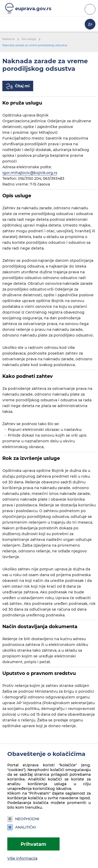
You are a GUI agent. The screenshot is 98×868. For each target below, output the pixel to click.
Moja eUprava (90, 24)
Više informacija (22, 858)
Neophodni (23, 819)
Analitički (22, 827)
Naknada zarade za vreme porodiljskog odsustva (35, 45)
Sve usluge (29, 39)
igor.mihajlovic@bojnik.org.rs (30, 173)
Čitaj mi (22, 86)
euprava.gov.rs (33, 8)
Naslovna (8, 39)
